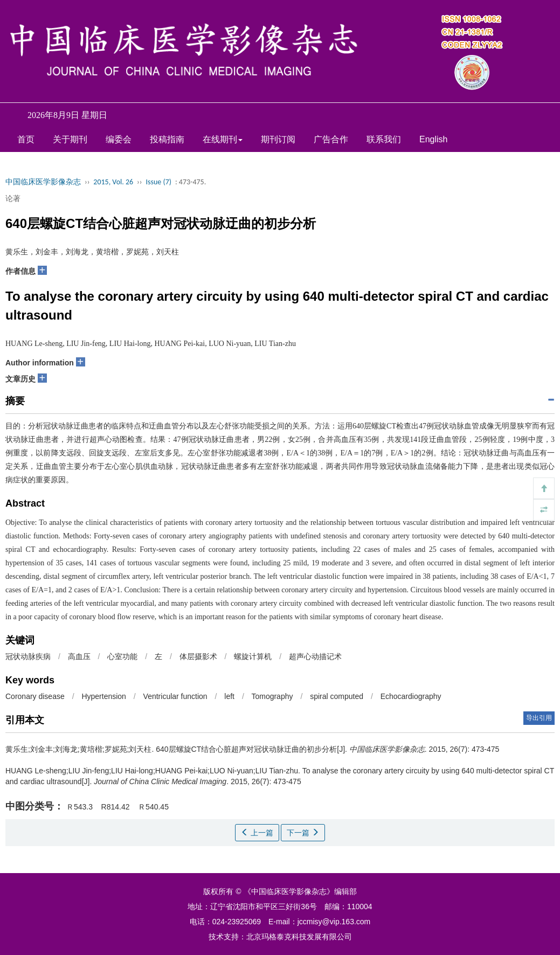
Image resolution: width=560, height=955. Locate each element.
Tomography (272, 696)
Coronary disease (35, 696)
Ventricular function (175, 696)
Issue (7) (158, 182)
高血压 (79, 656)
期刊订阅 (278, 139)
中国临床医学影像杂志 (43, 182)
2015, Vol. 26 (113, 182)
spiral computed (337, 696)
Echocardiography (411, 696)
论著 (13, 198)
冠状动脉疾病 (28, 656)
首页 (26, 139)
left (229, 696)
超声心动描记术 (315, 656)
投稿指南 (167, 139)
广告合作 (331, 139)
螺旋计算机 (253, 656)
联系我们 (384, 139)
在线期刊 (223, 139)
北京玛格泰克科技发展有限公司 (299, 937)
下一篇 (303, 833)
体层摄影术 (198, 656)
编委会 (119, 139)
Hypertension (104, 696)
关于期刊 (70, 139)
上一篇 (257, 833)
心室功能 (122, 656)
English (433, 139)
